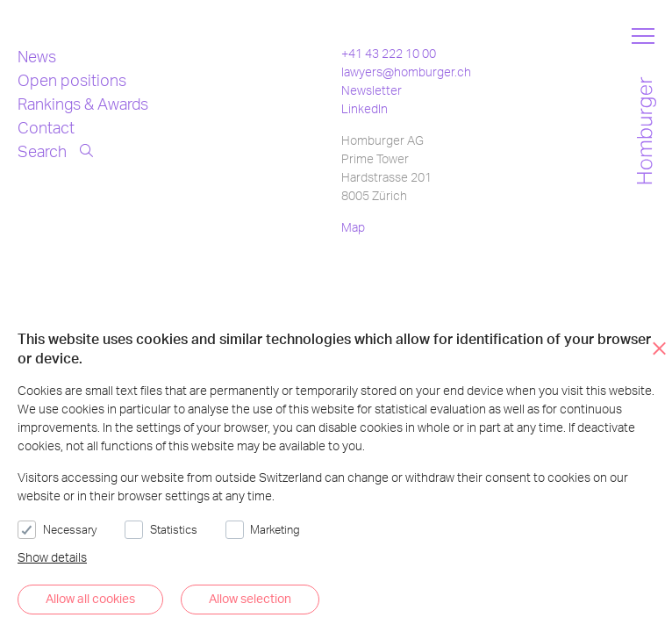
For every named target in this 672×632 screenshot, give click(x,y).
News (37, 56)
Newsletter (372, 90)
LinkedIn (365, 108)
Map (353, 227)
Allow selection (250, 598)
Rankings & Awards (83, 103)
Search (55, 151)
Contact (46, 127)
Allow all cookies (90, 598)
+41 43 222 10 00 (389, 53)
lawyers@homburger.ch (406, 72)
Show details (52, 557)
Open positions (72, 79)
